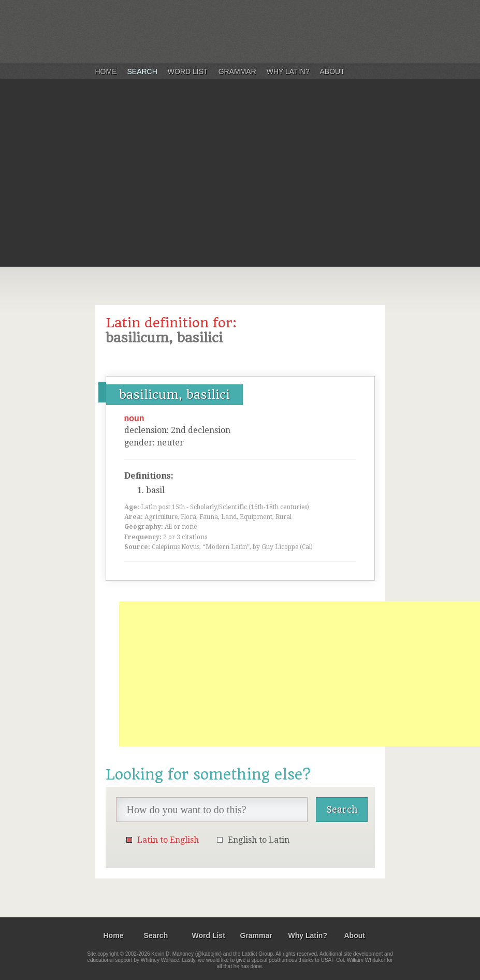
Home (106, 71)
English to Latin (259, 840)
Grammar (237, 71)
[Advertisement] (240, 189)
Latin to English (168, 840)
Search (142, 71)
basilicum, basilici (174, 395)
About (332, 71)
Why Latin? (288, 71)
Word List (188, 71)
